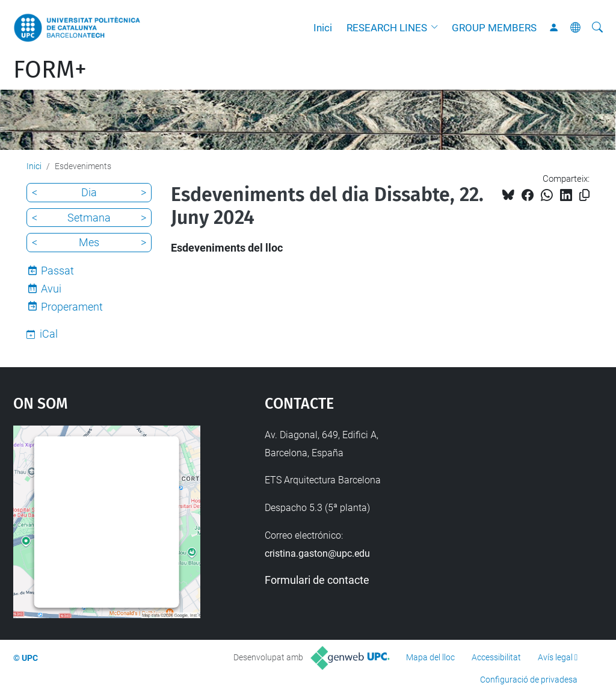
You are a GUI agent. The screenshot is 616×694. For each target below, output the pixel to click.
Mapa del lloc (430, 657)
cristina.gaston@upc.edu (317, 553)
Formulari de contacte (317, 580)
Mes (89, 242)
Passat (57, 271)
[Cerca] (597, 28)
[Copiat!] (584, 195)
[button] (437, 28)
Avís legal (555, 657)
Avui (51, 289)
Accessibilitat (496, 657)
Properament (72, 307)
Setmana (89, 218)
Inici (323, 28)
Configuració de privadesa (529, 680)
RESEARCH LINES (387, 28)
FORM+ (50, 70)
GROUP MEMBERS (494, 28)
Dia (89, 192)
